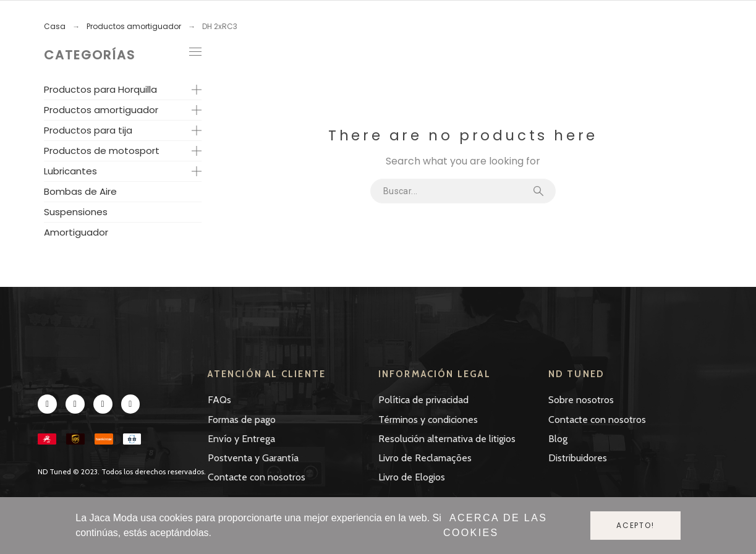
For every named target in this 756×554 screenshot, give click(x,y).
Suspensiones (76, 212)
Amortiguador (76, 232)
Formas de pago (242, 420)
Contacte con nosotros (257, 477)
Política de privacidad (423, 400)
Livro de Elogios (412, 477)
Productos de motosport (102, 151)
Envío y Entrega (241, 439)
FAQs (219, 400)
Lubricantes (70, 171)
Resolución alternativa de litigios (447, 439)
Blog (558, 439)
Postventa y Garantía (253, 458)
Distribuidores (578, 458)
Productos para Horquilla (100, 89)
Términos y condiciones (428, 420)
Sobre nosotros (581, 400)
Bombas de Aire (80, 191)
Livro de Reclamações (425, 458)
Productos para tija (88, 130)
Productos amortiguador (101, 110)
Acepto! (635, 525)
